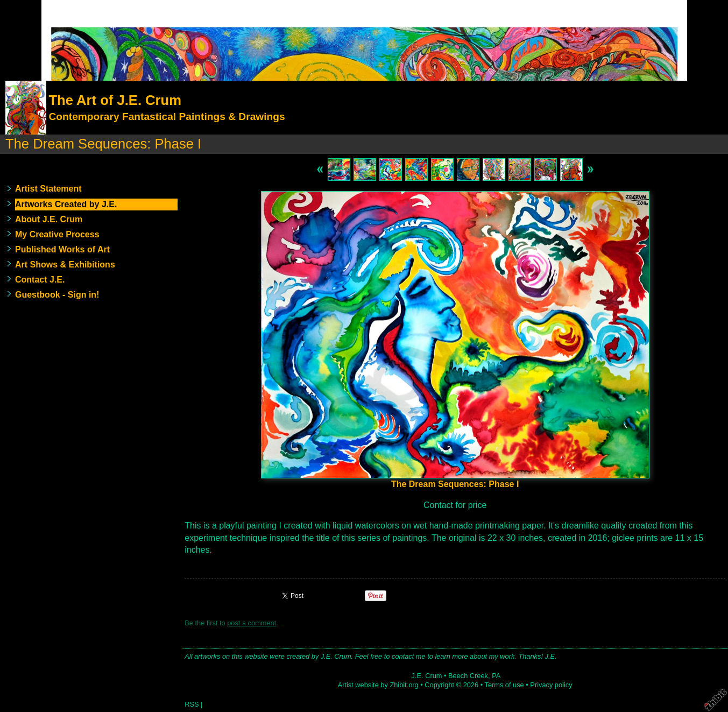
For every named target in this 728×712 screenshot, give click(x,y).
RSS (192, 704)
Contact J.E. (40, 280)
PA (496, 676)
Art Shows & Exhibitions (65, 265)
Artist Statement (48, 189)
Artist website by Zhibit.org (378, 685)
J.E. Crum (427, 676)
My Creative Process (57, 234)
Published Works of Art (62, 249)
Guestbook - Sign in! (57, 295)
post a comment (252, 623)
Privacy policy (551, 685)
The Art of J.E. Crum (115, 100)
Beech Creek (468, 676)
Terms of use (504, 685)
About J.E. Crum (49, 219)
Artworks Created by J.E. (66, 204)
